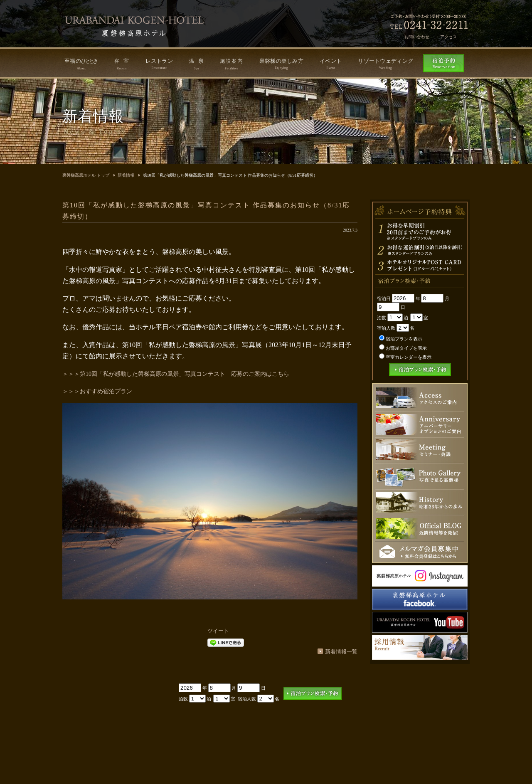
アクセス (448, 37)
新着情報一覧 (341, 652)
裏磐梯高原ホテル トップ (86, 175)
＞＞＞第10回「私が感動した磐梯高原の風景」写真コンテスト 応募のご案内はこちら (176, 374)
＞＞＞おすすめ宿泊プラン (97, 391)
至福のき (81, 64)
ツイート (218, 631)
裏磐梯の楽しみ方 (281, 64)
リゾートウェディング (385, 64)
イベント (331, 64)
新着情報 (126, 175)
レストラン (159, 64)
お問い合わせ (417, 37)
